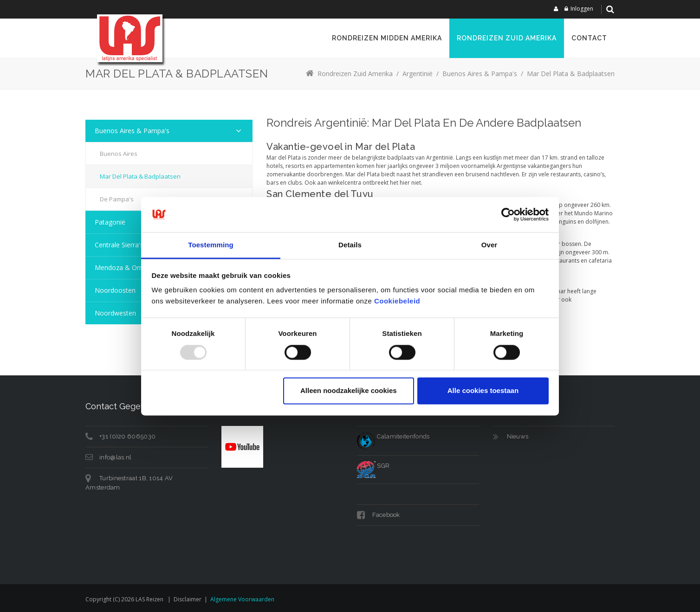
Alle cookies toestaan (483, 391)
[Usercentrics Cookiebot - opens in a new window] (508, 214)
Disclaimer (188, 599)
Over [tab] (489, 245)
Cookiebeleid (397, 301)
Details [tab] (350, 245)
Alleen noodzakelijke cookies (349, 391)
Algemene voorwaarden (242, 599)
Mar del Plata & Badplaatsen (140, 176)
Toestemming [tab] (211, 245)
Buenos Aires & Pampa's (132, 131)
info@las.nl (115, 457)
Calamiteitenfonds (393, 436)
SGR (373, 466)
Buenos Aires (119, 154)
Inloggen (582, 9)
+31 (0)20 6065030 (127, 436)
